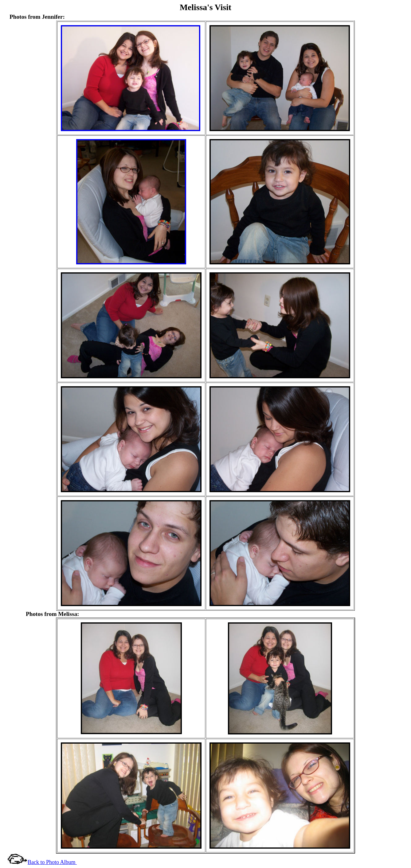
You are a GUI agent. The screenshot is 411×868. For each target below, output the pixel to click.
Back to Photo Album (52, 862)
